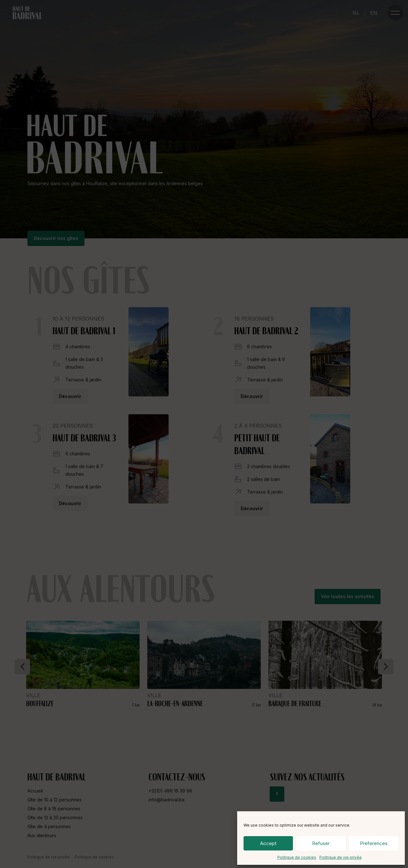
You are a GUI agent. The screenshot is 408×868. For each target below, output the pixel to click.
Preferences (374, 843)
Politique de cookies (297, 857)
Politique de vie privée (341, 857)
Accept (268, 843)
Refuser (321, 843)
